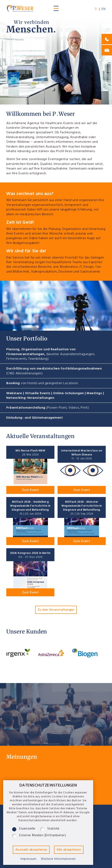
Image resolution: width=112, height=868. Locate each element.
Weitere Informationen (58, 859)
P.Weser (20, 8)
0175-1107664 (107, 39)
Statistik (53, 829)
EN (104, 10)
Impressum (29, 859)
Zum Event (30, 491)
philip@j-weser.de (107, 50)
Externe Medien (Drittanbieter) (43, 836)
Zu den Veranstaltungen (56, 610)
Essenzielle (27, 829)
